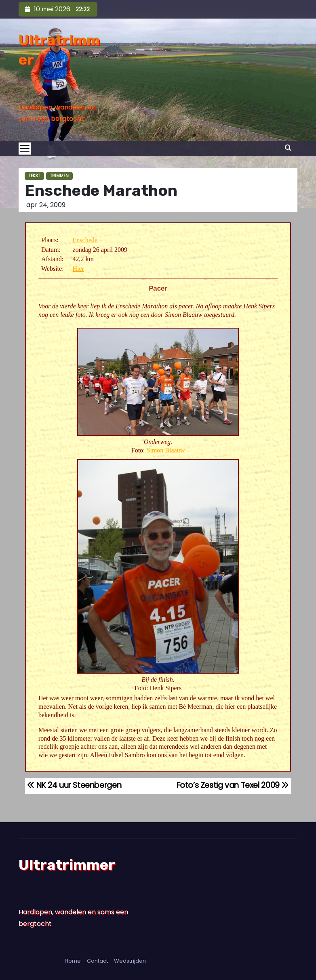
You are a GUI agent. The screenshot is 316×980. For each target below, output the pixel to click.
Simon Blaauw (166, 450)
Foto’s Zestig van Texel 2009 (233, 785)
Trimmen (59, 176)
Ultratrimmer (67, 865)
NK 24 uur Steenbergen (74, 785)
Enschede (85, 240)
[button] (288, 148)
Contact (97, 961)
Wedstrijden (130, 961)
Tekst (34, 176)
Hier (78, 269)
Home (73, 961)
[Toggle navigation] (27, 149)
